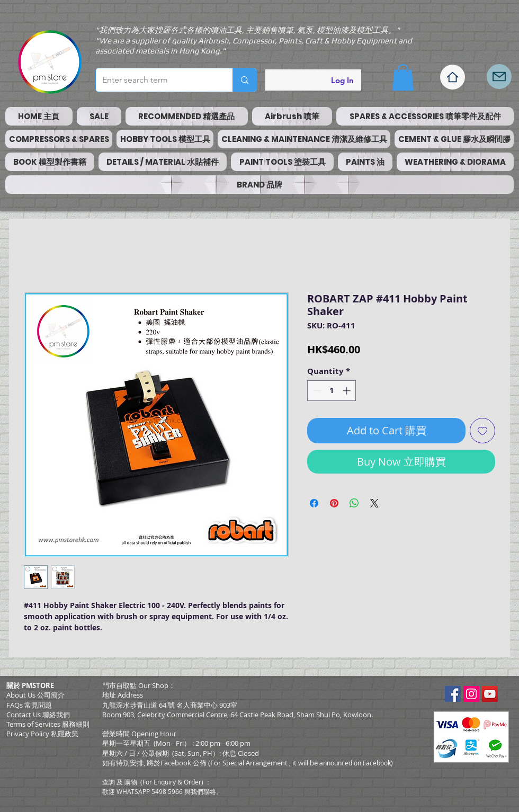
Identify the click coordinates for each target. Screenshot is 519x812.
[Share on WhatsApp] (354, 503)
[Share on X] (374, 503)
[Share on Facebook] (314, 503)
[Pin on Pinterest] (334, 503)
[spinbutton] (332, 391)
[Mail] (499, 77)
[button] (403, 77)
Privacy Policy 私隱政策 (42, 734)
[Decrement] (316, 391)
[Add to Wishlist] (482, 431)
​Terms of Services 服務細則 (48, 724)
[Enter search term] (156, 80)
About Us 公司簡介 (35, 695)
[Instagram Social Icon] (471, 694)
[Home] (453, 77)
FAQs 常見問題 (29, 705)
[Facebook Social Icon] (453, 694)
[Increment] (348, 391)
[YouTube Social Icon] (490, 694)
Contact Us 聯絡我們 (38, 715)
